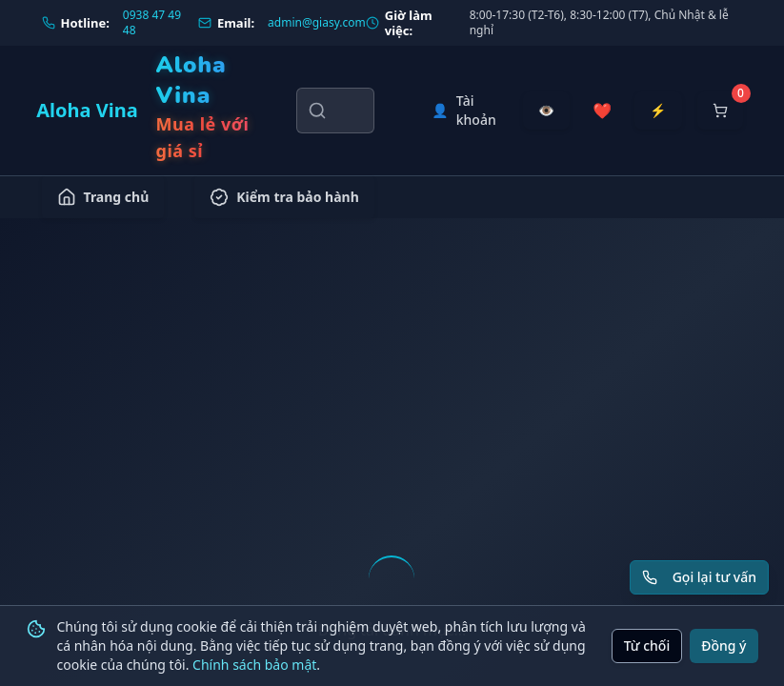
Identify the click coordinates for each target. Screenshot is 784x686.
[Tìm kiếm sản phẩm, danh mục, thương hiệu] (335, 111)
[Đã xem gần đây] (546, 111)
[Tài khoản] (463, 111)
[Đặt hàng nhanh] (658, 111)
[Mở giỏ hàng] (720, 111)
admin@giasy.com (317, 23)
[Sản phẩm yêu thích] (602, 111)
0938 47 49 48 (152, 23)
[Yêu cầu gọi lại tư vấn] (699, 577)
